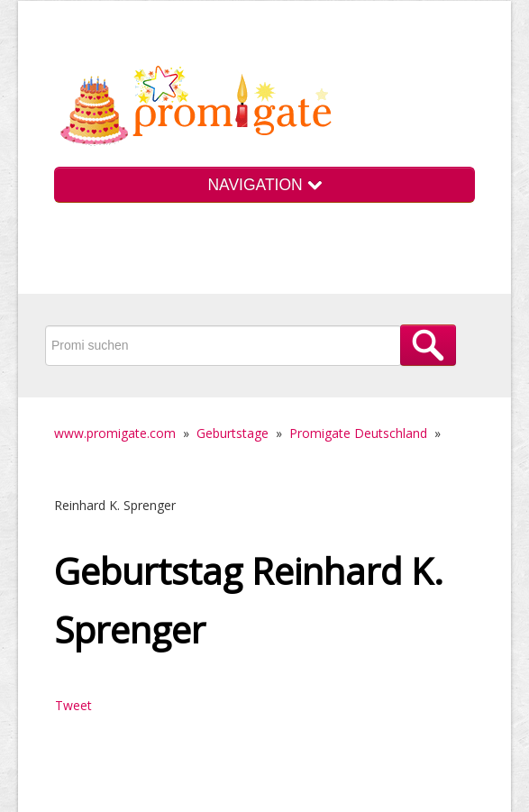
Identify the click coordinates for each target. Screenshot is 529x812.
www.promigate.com (115, 433)
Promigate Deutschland (358, 433)
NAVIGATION (264, 185)
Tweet (73, 705)
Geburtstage (233, 433)
